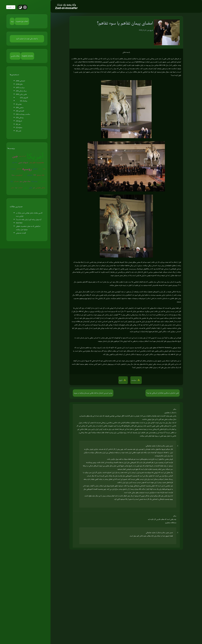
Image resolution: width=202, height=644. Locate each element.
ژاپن (34, 188)
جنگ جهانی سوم (25, 181)
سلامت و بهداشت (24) (23, 114)
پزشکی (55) (20, 118)
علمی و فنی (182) (21, 94)
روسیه (27, 169)
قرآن (31, 188)
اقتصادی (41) (20, 111)
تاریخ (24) (19, 121)
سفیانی (13, 188)
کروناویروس (19, 175)
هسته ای (42, 181)
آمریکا (35, 156)
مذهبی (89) (20, 107)
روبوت (44, 169)
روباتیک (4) (24, 101)
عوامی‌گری (16, 181)
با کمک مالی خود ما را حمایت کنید (27, 39)
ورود (12, 21)
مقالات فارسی (15, 56)
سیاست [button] (134, 380)
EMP (35, 175)
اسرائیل (35, 169)
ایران (25, 175)
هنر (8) (18, 124)
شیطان (40, 169)
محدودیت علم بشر (37, 162)
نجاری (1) (19, 104)
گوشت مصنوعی (21, 233)
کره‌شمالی (19, 169)
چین (15, 156)
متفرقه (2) (19, 127)
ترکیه (12, 181)
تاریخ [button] (121, 380)
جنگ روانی (15, 162)
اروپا (16, 188)
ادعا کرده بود (144, 325)
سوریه (26, 188)
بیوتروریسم (13, 169)
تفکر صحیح (41, 175)
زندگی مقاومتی (40, 188)
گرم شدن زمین (22, 156)
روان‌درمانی (30, 175)
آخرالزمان (20, 188)
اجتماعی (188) (20, 81)
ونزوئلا (13, 175)
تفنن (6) (19, 131)
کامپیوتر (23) (24, 98)
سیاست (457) (20, 88)
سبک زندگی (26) (21, 91)
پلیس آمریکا (34, 181)
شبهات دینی (23, 162)
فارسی (12, 7)
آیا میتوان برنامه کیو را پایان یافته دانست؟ (29, 219)
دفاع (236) (19, 84)
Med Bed (19, 223)
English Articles (28, 56)
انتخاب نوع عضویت (22, 21)
